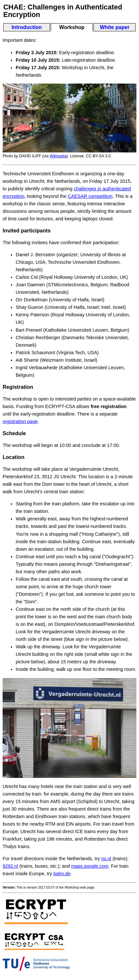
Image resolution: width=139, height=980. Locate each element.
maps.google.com (90, 866)
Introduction (26, 27)
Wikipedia (58, 156)
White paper (115, 27)
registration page (20, 421)
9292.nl (10, 866)
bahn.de (62, 874)
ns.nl (106, 859)
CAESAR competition (90, 196)
